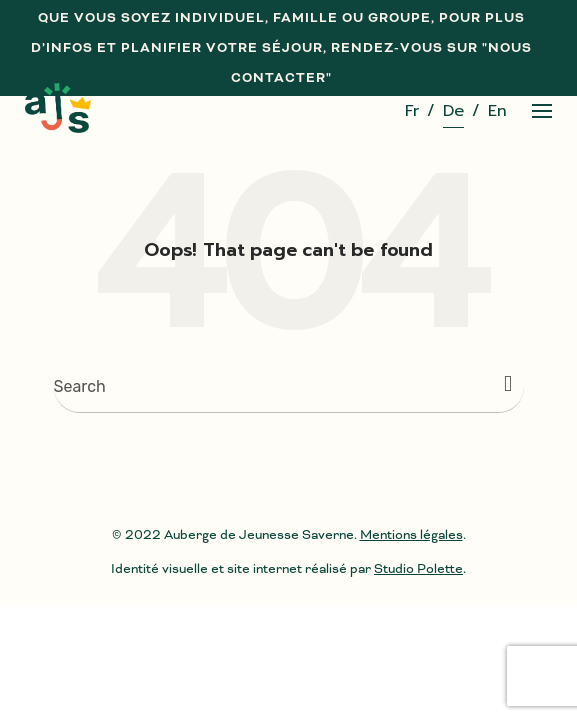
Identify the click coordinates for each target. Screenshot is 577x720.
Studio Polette (418, 568)
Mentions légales (411, 534)
